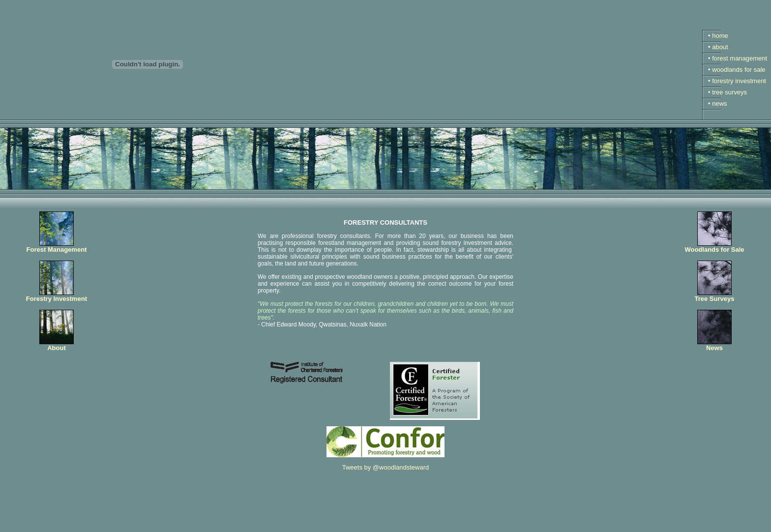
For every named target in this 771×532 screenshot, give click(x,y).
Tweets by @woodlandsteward (386, 467)
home (720, 36)
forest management (740, 58)
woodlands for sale (739, 70)
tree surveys (729, 92)
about (720, 47)
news (719, 103)
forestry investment (739, 81)
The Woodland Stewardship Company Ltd (83, 525)
